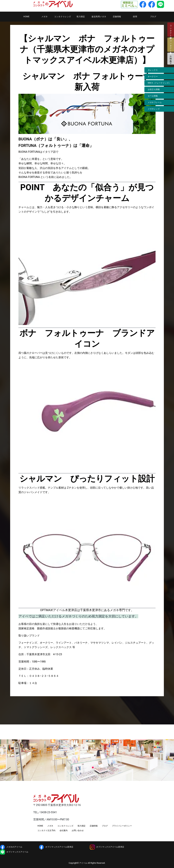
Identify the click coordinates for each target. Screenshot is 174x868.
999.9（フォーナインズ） (159, 83)
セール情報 (153, 96)
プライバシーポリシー (122, 826)
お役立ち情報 (154, 89)
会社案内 (64, 830)
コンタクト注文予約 (46, 830)
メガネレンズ (154, 109)
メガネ (45, 17)
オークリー (153, 77)
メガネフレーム (155, 102)
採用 (135, 17)
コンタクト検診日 (171, 30)
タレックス (153, 70)
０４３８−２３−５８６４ (44, 676)
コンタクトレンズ (63, 17)
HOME (27, 17)
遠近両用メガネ (99, 17)
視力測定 (81, 17)
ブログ (153, 17)
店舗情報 (117, 17)
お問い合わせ (171, 59)
